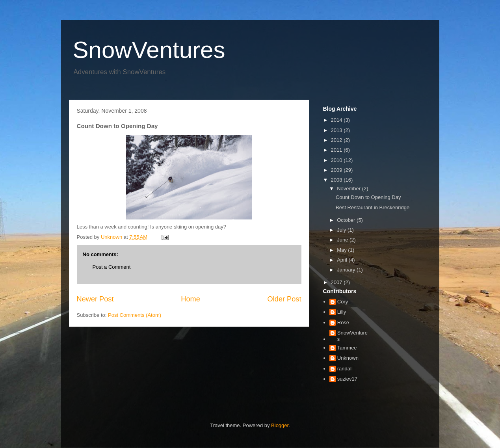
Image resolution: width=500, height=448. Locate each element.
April (343, 260)
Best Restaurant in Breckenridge (373, 207)
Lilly (342, 312)
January (347, 270)
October (347, 220)
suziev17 (347, 379)
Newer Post (95, 299)
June (343, 240)
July (342, 230)
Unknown (348, 358)
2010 (337, 160)
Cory (343, 302)
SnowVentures (149, 50)
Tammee (347, 348)
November (349, 189)
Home (191, 299)
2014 (337, 120)
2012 (337, 140)
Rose (343, 323)
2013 (337, 130)
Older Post (284, 299)
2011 (337, 150)
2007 (337, 282)
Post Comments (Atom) (135, 315)
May (342, 250)
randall (345, 369)
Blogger (280, 425)
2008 (337, 180)
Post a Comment (112, 267)
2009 (337, 170)
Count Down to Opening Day (368, 197)
